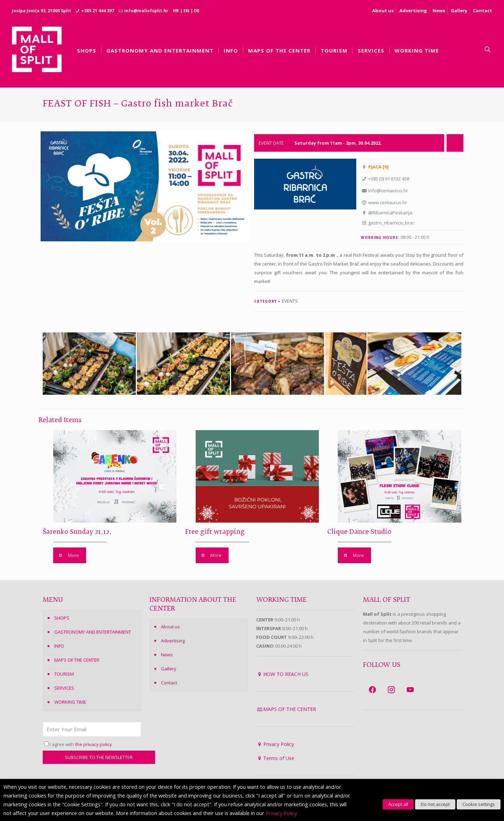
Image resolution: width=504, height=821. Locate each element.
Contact (482, 11)
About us (383, 11)
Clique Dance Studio (359, 532)
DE (197, 11)
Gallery (459, 11)
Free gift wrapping (215, 532)
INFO (59, 646)
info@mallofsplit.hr (146, 11)
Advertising (413, 11)
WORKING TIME (70, 702)
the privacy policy (94, 744)
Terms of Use (279, 758)
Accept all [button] (398, 804)
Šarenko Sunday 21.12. (77, 532)
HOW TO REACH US (286, 674)
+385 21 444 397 (98, 11)
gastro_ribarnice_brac (391, 223)
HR (176, 11)
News (439, 11)
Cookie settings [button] (479, 804)
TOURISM (64, 674)
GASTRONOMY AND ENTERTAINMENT (93, 632)
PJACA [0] (378, 167)
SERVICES (64, 688)
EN (186, 11)
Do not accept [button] (435, 804)
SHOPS (62, 618)
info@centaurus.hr (388, 191)
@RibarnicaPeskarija (390, 213)
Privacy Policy (279, 744)
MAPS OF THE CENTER (77, 660)
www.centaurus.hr (388, 202)
